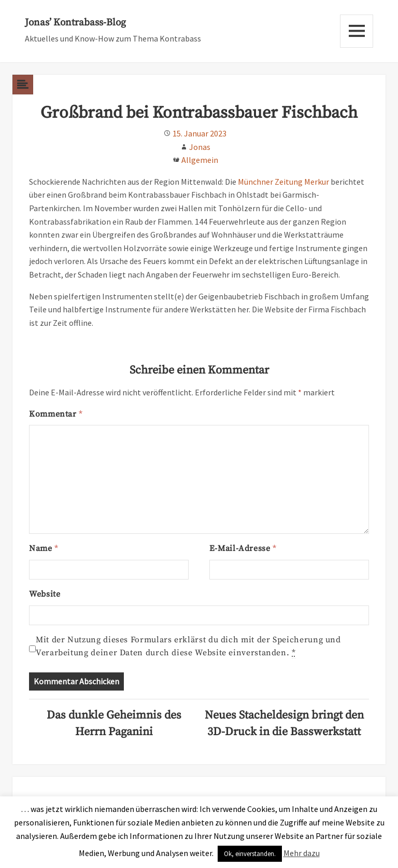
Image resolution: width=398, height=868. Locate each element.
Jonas (200, 147)
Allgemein (200, 160)
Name (44, 548)
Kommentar (56, 414)
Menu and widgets (357, 31)
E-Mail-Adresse (243, 548)
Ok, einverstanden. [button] (250, 854)
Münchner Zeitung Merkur (283, 182)
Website (45, 594)
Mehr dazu (302, 853)
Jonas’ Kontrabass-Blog (75, 23)
